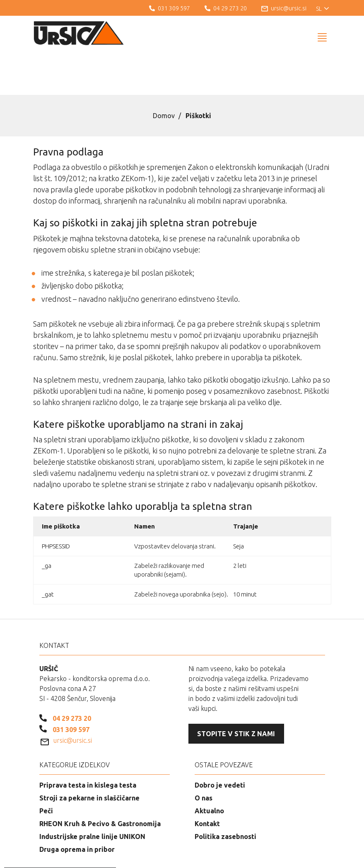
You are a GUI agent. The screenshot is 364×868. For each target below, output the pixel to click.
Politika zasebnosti (225, 794)
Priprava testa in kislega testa (88, 743)
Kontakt (207, 781)
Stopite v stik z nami (236, 691)
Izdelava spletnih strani (286, 856)
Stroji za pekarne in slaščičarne (89, 756)
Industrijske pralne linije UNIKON (92, 794)
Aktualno (209, 769)
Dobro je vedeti (220, 743)
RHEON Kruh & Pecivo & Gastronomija (100, 781)
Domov (164, 73)
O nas (204, 756)
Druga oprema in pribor (77, 807)
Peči (46, 769)
